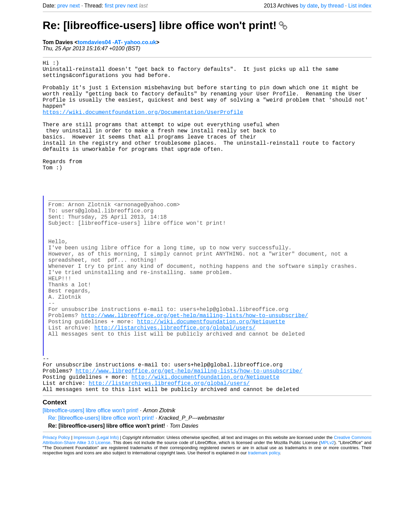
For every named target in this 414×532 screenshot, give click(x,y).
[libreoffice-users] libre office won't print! (91, 484)
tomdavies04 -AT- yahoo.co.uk (117, 42)
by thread (332, 6)
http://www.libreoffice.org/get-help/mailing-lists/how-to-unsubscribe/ (195, 373)
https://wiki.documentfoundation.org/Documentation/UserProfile (143, 124)
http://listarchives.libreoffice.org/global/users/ (175, 388)
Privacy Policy (57, 511)
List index (360, 6)
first (109, 6)
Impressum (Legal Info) (96, 511)
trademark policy (264, 527)
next (75, 6)
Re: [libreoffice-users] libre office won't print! (165, 25)
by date (309, 6)
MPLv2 (327, 516)
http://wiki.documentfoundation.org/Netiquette (211, 380)
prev (62, 6)
